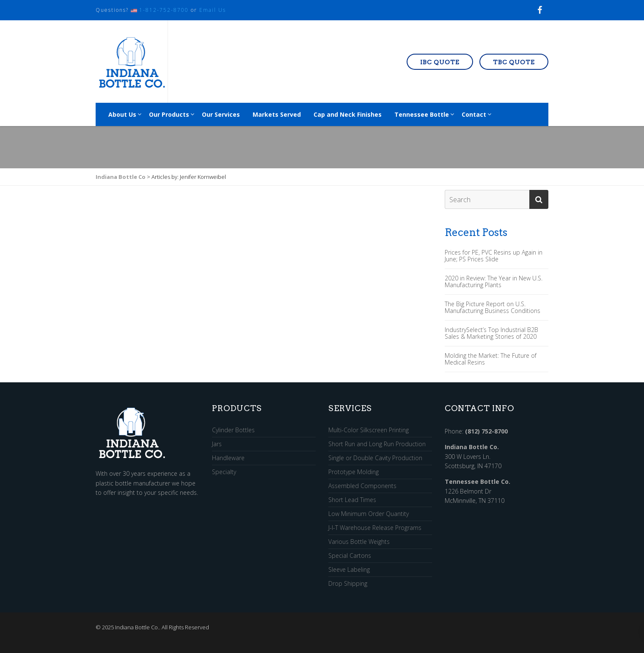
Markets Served (277, 114)
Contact (474, 114)
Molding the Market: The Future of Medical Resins (491, 359)
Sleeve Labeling (349, 570)
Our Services (221, 114)
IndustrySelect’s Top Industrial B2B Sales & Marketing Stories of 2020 (491, 333)
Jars (217, 444)
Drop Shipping (348, 584)
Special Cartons (350, 556)
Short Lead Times (352, 500)
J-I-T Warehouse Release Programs (375, 528)
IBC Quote (440, 62)
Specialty (224, 472)
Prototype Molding (354, 472)
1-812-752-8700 (164, 10)
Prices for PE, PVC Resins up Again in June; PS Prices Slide (494, 256)
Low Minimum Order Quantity (369, 514)
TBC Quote (514, 62)
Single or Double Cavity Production (375, 458)
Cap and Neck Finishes (348, 114)
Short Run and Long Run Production (377, 444)
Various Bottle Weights (359, 542)
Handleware (228, 458)
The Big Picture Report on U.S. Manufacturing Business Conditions (493, 307)
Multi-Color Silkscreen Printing (369, 430)
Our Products (169, 114)
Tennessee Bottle (422, 114)
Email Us (213, 10)
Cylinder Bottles (233, 430)
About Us (122, 114)
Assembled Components (362, 486)
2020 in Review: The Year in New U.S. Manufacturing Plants (494, 282)
